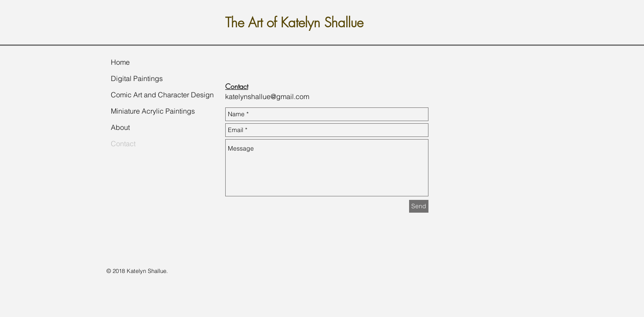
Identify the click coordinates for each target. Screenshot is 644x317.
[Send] (419, 206)
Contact (123, 144)
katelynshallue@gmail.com (267, 96)
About (120, 127)
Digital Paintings (137, 78)
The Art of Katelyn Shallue (294, 22)
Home (120, 62)
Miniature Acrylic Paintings (153, 111)
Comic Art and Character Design (162, 95)
